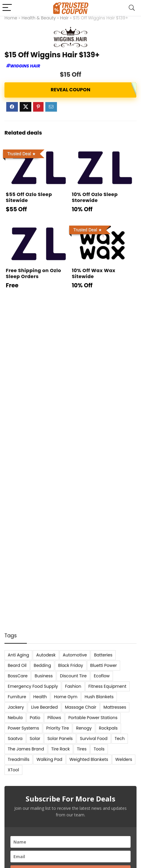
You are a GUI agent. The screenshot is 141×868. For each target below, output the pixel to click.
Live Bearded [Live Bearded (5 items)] (44, 707)
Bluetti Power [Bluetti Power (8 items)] (104, 665)
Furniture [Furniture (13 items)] (17, 697)
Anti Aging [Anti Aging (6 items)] (18, 655)
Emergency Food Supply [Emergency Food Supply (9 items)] (33, 686)
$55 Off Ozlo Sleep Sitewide (29, 197)
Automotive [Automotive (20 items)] (75, 655)
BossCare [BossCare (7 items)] (18, 676)
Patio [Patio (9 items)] (35, 718)
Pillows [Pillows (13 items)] (54, 718)
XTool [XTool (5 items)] (13, 770)
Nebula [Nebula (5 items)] (15, 718)
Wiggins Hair (25, 66)
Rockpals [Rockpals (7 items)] (108, 728)
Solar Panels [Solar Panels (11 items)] (60, 739)
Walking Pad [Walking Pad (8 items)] (49, 759)
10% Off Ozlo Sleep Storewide (95, 197)
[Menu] (7, 8)
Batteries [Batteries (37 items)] (103, 655)
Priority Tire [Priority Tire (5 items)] (58, 728)
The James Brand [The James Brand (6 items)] (26, 749)
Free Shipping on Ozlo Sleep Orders (33, 273)
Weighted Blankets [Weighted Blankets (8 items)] (89, 759)
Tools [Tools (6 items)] (99, 749)
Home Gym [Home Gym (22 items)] (66, 697)
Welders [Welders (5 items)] (124, 759)
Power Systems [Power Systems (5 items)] (23, 728)
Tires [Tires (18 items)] (82, 749)
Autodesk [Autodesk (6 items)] (46, 655)
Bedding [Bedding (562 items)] (42, 665)
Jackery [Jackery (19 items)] (16, 707)
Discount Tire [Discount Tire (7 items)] (73, 676)
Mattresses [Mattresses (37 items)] (115, 707)
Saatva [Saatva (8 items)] (15, 739)
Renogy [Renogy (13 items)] (84, 728)
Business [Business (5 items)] (44, 676)
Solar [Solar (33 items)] (35, 739)
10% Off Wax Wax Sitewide (94, 273)
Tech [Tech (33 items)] (120, 739)
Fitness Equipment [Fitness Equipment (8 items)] (107, 686)
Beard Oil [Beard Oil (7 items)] (17, 665)
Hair (65, 18)
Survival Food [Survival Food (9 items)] (94, 739)
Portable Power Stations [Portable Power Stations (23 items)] (93, 718)
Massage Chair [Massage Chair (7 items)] (81, 707)
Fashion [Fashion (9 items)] (73, 686)
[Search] (132, 8)
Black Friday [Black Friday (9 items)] (70, 665)
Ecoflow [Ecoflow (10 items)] (102, 676)
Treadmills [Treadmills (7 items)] (18, 759)
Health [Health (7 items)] (40, 697)
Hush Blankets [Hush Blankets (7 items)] (99, 697)
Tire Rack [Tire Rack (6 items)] (61, 749)
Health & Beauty (39, 18)
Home (11, 18)
